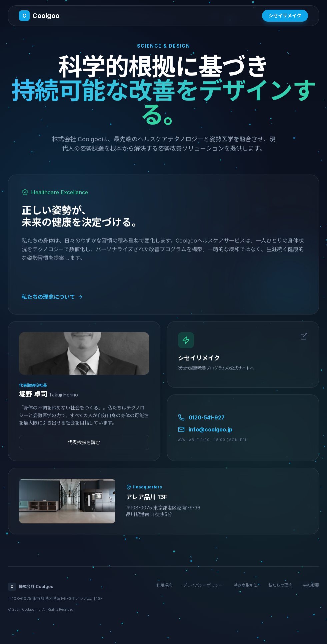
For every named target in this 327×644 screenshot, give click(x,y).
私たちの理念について (52, 297)
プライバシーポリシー (203, 585)
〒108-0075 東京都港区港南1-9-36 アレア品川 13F (55, 599)
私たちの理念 (280, 585)
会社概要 (311, 585)
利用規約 (164, 585)
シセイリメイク (285, 15)
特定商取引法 (246, 585)
